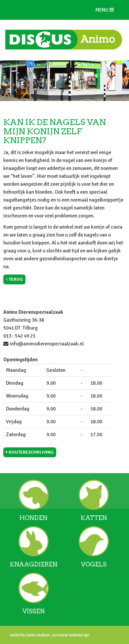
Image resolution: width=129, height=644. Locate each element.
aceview (59, 635)
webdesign (79, 635)
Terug (14, 279)
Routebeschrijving (30, 452)
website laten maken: (30, 635)
